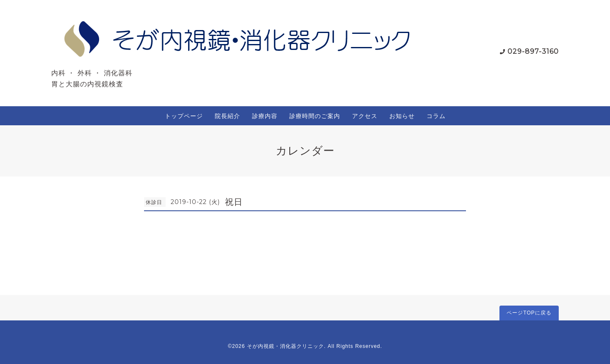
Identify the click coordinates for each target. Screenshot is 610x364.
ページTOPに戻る (529, 313)
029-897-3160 (533, 51)
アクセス (365, 116)
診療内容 (265, 116)
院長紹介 (227, 116)
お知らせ (402, 116)
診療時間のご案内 (315, 116)
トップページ (184, 116)
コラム (436, 116)
